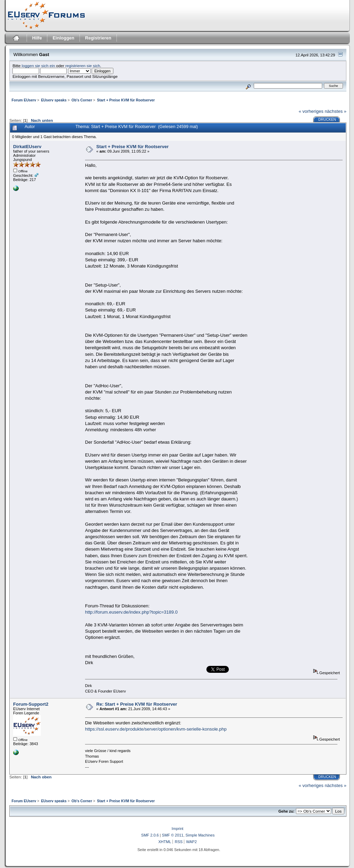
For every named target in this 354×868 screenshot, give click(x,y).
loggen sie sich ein (38, 66)
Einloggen (63, 38)
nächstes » (336, 111)
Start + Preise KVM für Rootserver (133, 147)
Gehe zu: (286, 811)
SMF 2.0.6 (150, 835)
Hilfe (37, 38)
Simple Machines (200, 835)
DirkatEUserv (27, 147)
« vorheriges (311, 111)
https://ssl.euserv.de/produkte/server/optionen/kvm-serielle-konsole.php (156, 729)
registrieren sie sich (83, 66)
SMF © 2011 (173, 835)
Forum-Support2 (31, 704)
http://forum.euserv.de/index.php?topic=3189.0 (131, 612)
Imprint (178, 829)
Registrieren (98, 38)
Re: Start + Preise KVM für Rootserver (137, 704)
